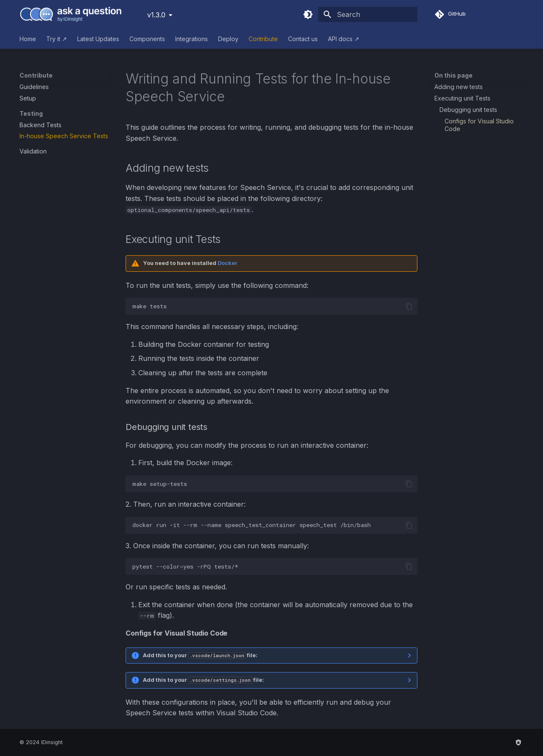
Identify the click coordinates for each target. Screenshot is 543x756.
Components (147, 39)
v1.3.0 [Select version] (156, 15)
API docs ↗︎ (344, 39)
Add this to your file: (200, 655)
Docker (228, 263)
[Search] (368, 14)
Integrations (192, 39)
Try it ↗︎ (57, 39)
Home (28, 39)
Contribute (263, 39)
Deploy (228, 39)
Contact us (303, 39)
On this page (453, 75)
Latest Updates (98, 39)
